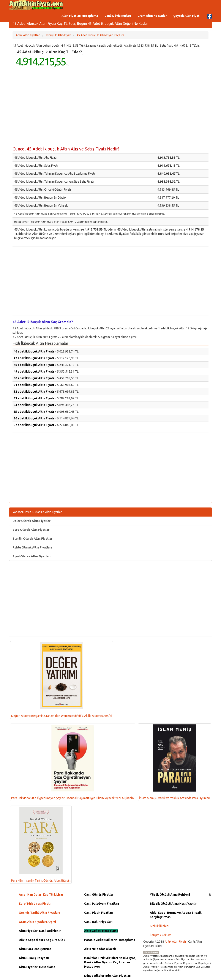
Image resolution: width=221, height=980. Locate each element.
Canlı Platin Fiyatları (99, 913)
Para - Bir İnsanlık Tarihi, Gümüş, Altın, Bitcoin (41, 844)
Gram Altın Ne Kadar (152, 16)
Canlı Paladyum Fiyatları (102, 904)
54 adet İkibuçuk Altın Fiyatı (34, 405)
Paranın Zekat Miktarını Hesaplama (110, 940)
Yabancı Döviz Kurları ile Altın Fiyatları (37, 512)
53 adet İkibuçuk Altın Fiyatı (34, 398)
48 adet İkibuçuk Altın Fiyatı (34, 365)
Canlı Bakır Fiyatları (98, 922)
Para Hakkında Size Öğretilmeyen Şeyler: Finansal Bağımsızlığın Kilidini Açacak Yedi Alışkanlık (73, 762)
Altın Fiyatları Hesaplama (80, 16)
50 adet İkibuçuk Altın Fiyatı (34, 378)
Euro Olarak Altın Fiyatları (31, 530)
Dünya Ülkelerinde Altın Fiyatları (108, 976)
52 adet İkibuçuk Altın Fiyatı (34, 392)
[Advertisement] (110, 107)
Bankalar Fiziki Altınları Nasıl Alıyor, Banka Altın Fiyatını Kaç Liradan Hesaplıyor (110, 962)
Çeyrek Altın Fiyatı (187, 16)
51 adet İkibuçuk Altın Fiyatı (34, 385)
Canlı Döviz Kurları (118, 16)
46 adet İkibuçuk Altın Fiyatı (34, 351)
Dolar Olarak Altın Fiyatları (32, 521)
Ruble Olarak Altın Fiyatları (32, 547)
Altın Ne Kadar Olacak (100, 949)
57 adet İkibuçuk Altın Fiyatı (34, 425)
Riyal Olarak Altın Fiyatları (32, 556)
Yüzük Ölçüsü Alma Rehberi (170, 895)
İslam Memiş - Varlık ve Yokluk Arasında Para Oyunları (175, 762)
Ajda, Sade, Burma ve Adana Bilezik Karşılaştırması (176, 915)
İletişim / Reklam (161, 935)
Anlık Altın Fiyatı (175, 942)
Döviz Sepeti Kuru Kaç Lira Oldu (42, 940)
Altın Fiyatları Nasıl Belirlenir (40, 931)
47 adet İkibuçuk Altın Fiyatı (34, 358)
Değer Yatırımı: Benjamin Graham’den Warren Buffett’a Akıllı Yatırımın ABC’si (62, 680)
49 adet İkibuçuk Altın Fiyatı (34, 371)
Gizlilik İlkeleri (159, 926)
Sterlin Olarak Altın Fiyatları (33, 539)
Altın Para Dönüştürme (35, 949)
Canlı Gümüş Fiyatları (99, 895)
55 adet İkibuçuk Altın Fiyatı (34, 412)
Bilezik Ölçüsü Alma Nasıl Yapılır (173, 904)
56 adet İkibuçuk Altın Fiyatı (34, 418)
